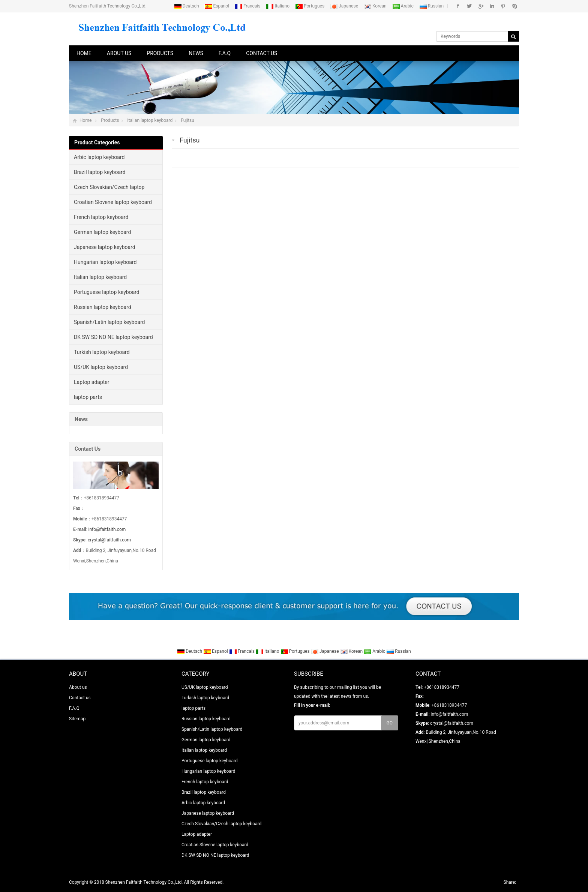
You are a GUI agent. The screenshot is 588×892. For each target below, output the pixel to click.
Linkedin (492, 6)
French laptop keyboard (101, 217)
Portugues (310, 6)
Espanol (217, 6)
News (196, 53)
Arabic (403, 6)
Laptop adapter (92, 382)
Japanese (345, 6)
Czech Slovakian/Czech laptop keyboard (107, 189)
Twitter (469, 6)
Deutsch (187, 6)
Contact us (262, 53)
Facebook (458, 6)
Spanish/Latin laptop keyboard (109, 322)
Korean (376, 6)
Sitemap (77, 719)
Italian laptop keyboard (150, 120)
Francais (248, 6)
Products (160, 53)
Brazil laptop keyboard (100, 172)
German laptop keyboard (102, 232)
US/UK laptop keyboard (101, 367)
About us (119, 53)
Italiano (278, 6)
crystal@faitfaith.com (109, 540)
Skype (514, 6)
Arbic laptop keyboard (99, 157)
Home (84, 53)
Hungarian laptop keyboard (105, 262)
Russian (432, 6)
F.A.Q (225, 53)
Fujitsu (187, 120)
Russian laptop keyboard (103, 307)
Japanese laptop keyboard (105, 247)
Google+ (481, 6)
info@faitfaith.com (107, 529)
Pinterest (503, 6)
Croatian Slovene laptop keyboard (113, 202)
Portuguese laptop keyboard (107, 292)
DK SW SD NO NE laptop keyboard (113, 337)
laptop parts (88, 397)
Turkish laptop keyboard (102, 352)
